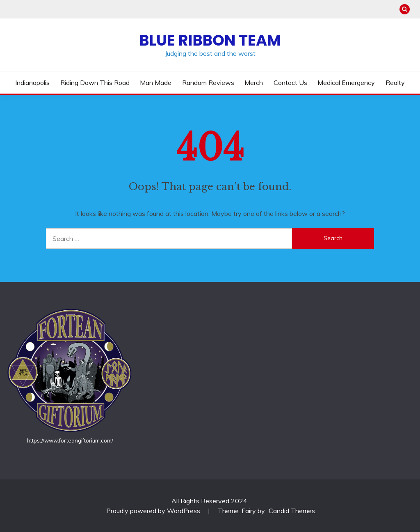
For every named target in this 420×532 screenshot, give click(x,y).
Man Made (156, 83)
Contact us (290, 83)
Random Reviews (208, 83)
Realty (395, 83)
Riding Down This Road (95, 83)
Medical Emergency (346, 83)
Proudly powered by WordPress (154, 511)
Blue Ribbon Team (210, 40)
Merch (254, 83)
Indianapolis (32, 83)
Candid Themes (292, 511)
